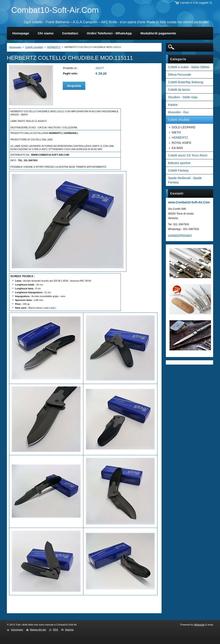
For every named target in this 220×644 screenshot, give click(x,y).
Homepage (15, 47)
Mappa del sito (38, 630)
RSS (56, 630)
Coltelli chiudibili (34, 47)
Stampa (69, 630)
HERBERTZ (54, 47)
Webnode (199, 625)
